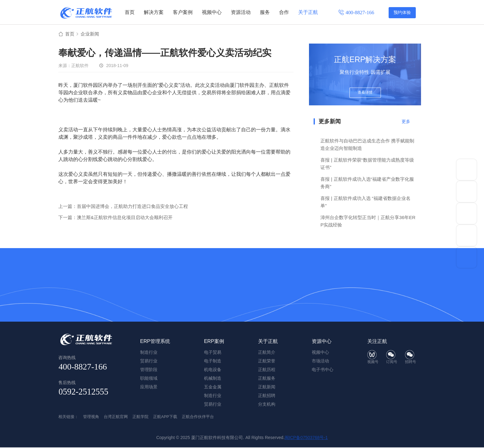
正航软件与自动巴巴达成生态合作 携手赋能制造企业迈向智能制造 (367, 145)
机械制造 (213, 379)
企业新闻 (91, 34)
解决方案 (154, 12)
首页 (130, 12)
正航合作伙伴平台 (198, 417)
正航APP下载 (165, 417)
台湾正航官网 (116, 417)
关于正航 (308, 12)
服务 (265, 12)
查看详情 (365, 93)
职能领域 (149, 379)
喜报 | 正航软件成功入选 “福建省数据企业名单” (365, 203)
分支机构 (267, 405)
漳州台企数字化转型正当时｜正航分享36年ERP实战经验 (368, 222)
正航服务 (267, 379)
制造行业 (213, 396)
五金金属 (213, 387)
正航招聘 (267, 396)
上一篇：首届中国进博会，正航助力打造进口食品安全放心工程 (123, 207)
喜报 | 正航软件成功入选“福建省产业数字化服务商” (367, 183)
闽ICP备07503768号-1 (306, 438)
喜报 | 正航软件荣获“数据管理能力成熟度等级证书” (367, 164)
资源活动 (241, 12)
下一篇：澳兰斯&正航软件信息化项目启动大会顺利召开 (115, 218)
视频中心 (212, 12)
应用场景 (149, 387)
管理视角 (91, 417)
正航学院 (140, 417)
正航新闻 (267, 387)
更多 (406, 122)
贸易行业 (213, 405)
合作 (284, 12)
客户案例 (183, 12)
